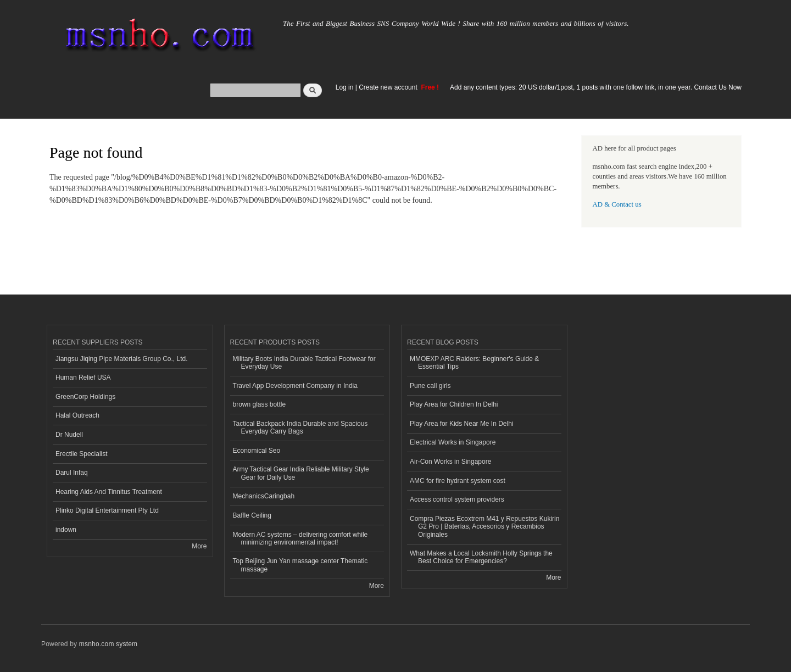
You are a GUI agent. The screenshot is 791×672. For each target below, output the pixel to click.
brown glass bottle (260, 404)
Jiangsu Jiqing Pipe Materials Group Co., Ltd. (121, 359)
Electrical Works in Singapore (453, 442)
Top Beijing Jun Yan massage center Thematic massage (300, 565)
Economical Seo (257, 451)
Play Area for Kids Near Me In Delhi (462, 424)
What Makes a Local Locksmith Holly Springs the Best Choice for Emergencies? (481, 557)
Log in (345, 87)
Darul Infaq (72, 473)
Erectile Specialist (82, 454)
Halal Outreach (77, 415)
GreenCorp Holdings (85, 397)
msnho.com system (108, 644)
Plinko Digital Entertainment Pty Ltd (107, 510)
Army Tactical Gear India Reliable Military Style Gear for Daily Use (301, 473)
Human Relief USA (83, 377)
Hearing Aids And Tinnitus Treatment (109, 492)
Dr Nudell (69, 435)
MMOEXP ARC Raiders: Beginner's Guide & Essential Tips (474, 363)
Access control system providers (457, 499)
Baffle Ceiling (252, 515)
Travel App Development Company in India (295, 386)
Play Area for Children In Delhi (454, 404)
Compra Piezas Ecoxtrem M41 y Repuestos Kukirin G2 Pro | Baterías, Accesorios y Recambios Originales (484, 527)
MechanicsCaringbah (264, 496)
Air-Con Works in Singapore (450, 462)
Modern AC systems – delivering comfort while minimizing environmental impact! (300, 538)
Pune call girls (430, 386)
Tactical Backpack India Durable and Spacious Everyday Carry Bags (300, 427)
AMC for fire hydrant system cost (458, 481)
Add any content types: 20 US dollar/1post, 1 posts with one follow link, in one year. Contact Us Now (596, 87)
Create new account (389, 87)
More (199, 546)
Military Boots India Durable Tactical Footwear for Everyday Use (304, 363)
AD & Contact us (617, 204)
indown (66, 530)
